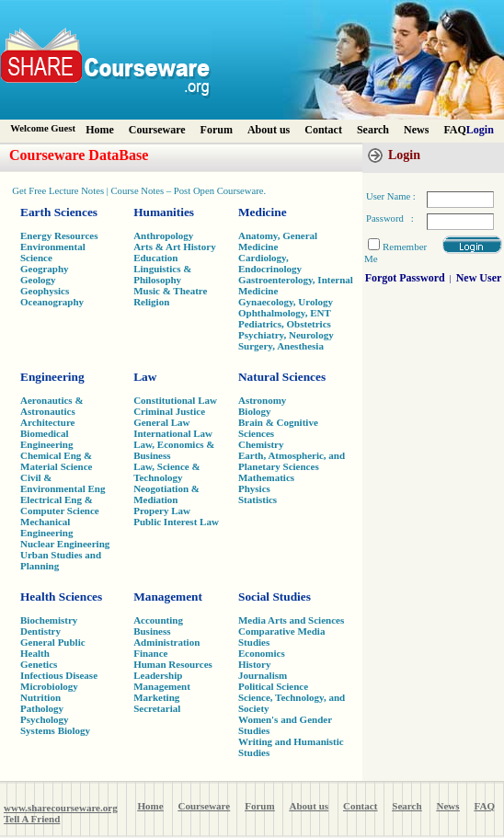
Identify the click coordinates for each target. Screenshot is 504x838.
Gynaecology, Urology (286, 302)
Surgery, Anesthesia (281, 346)
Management (168, 597)
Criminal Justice (169, 411)
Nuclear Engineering (65, 544)
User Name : (391, 196)
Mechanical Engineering (46, 527)
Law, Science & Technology (166, 472)
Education (155, 258)
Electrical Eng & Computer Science (60, 505)
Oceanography (52, 302)
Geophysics (45, 291)
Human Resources (173, 664)
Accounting (158, 620)
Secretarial (157, 708)
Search (373, 130)
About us (269, 130)
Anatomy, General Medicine (278, 241)
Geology (38, 280)
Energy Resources (59, 235)
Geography (45, 269)
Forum (217, 130)
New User (479, 278)
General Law (161, 422)
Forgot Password (405, 278)
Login (480, 130)
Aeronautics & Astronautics (52, 406)
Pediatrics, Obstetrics (285, 324)
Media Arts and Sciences (291, 620)
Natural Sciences (282, 377)
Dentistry (40, 631)
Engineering (52, 377)
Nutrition (40, 697)
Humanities (164, 212)
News (416, 130)
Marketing (156, 697)
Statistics (258, 499)
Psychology (45, 719)
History (254, 664)
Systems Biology (55, 730)
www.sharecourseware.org (61, 808)
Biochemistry (49, 620)
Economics (262, 653)
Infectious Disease (59, 675)
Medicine (263, 212)
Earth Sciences (59, 212)
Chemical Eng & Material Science (57, 461)
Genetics (39, 664)
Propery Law (162, 511)
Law (145, 377)
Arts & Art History (175, 247)
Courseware (157, 130)
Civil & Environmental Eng (63, 483)
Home (100, 130)
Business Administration (166, 637)
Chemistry (261, 444)
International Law (173, 433)
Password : (390, 218)
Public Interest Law (176, 522)
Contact (323, 130)
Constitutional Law (175, 400)
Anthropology (163, 235)
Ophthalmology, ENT (285, 313)
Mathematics (266, 477)
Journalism (263, 675)
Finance (150, 653)
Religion (151, 302)
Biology (254, 411)
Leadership (158, 675)
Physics (254, 488)
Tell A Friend (32, 819)
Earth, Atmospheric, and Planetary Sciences (292, 461)
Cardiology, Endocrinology (270, 263)
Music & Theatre (170, 291)
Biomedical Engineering (46, 439)
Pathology (42, 708)
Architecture (47, 422)
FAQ (454, 130)
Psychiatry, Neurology (286, 335)
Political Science (273, 686)
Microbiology (49, 686)
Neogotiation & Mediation (166, 494)
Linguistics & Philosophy (162, 274)
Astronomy (262, 400)
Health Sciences (61, 597)
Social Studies (275, 597)
